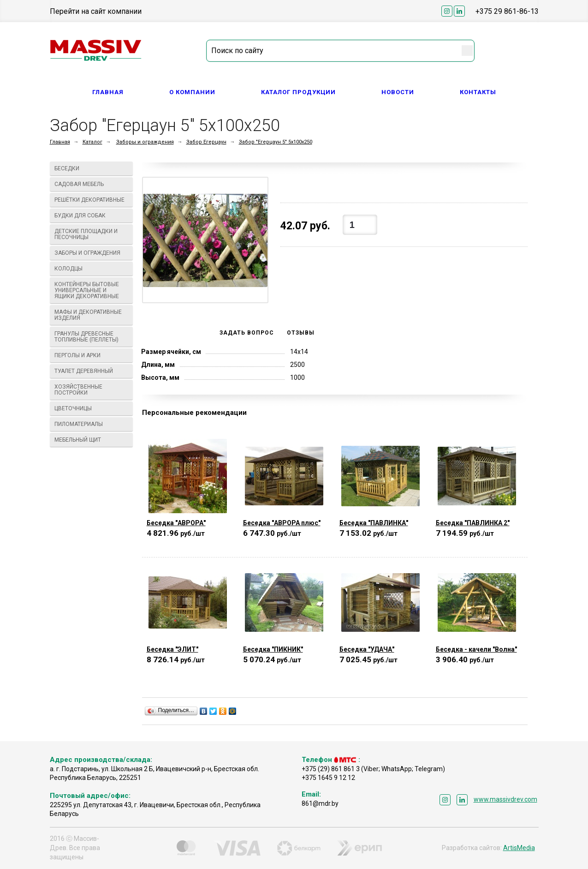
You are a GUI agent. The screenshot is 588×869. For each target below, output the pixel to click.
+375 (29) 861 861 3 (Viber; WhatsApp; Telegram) (373, 769)
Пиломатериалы (92, 424)
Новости (398, 92)
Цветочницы (92, 408)
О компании (192, 92)
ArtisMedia (519, 848)
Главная (108, 92)
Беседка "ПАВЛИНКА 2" (473, 523)
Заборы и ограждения (145, 142)
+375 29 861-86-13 (507, 11)
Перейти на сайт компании (96, 11)
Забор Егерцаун (206, 142)
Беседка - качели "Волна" (476, 649)
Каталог (92, 142)
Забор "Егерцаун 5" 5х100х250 (276, 142)
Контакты (478, 92)
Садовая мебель (92, 184)
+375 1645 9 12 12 (328, 778)
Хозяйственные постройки (92, 390)
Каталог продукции (298, 92)
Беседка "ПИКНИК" (273, 649)
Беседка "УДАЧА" (367, 649)
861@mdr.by (320, 803)
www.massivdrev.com (505, 799)
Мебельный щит (92, 440)
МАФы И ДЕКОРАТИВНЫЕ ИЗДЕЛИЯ (92, 315)
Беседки (92, 168)
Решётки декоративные (92, 200)
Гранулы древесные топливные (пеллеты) (92, 337)
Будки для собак (92, 216)
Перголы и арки (92, 355)
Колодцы (92, 269)
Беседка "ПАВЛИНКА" (374, 523)
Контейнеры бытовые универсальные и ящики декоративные (92, 290)
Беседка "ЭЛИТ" (172, 649)
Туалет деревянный (92, 371)
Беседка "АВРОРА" (176, 523)
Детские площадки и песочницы (92, 234)
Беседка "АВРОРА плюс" (282, 523)
